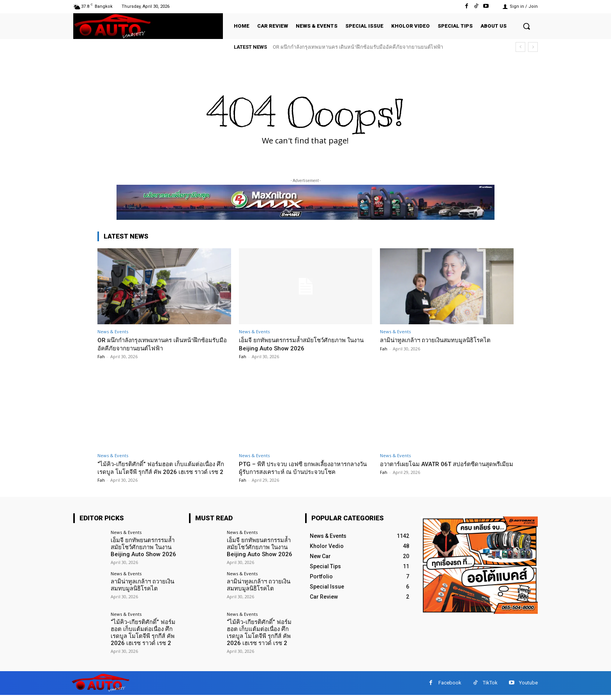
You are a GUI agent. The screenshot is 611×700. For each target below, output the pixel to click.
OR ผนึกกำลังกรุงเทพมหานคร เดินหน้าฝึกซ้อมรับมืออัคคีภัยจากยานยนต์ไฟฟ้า (358, 47)
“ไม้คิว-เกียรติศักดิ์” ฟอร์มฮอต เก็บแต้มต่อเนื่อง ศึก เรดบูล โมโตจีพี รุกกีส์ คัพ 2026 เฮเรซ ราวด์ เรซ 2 (164, 472)
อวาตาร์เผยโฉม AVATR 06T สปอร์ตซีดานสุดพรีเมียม (445, 468)
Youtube (528, 688)
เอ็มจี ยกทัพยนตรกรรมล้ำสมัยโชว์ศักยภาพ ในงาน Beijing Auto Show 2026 (304, 344)
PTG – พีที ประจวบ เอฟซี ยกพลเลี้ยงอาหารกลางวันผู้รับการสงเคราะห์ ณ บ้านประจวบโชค (305, 468)
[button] (526, 26)
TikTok (490, 688)
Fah (101, 356)
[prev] (520, 47)
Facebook (450, 688)
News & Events (113, 331)
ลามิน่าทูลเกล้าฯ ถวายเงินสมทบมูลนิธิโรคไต (443, 340)
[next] (533, 47)
